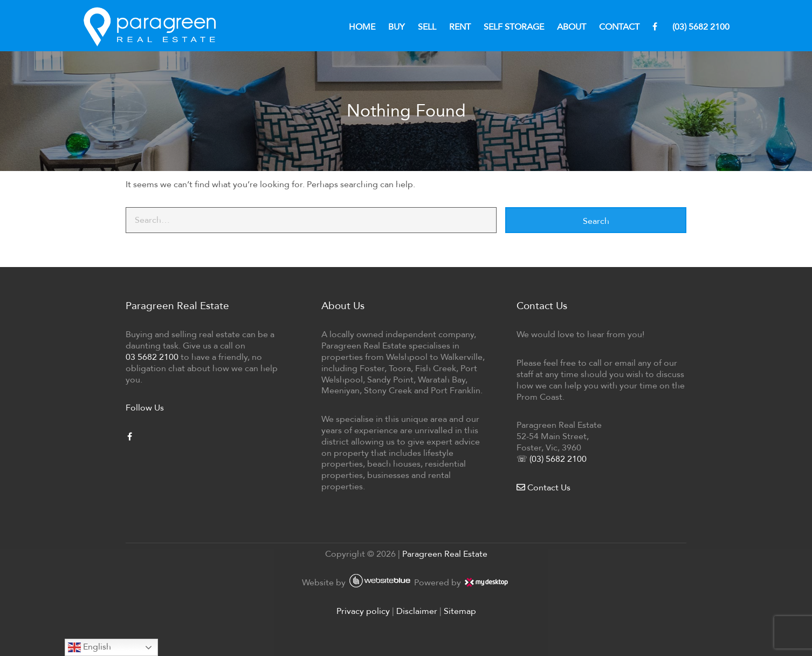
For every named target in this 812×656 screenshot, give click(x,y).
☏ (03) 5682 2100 (552, 459)
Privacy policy (363, 611)
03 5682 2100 (152, 357)
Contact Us (543, 487)
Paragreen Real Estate (445, 554)
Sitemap (460, 611)
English (90, 647)
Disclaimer (417, 611)
